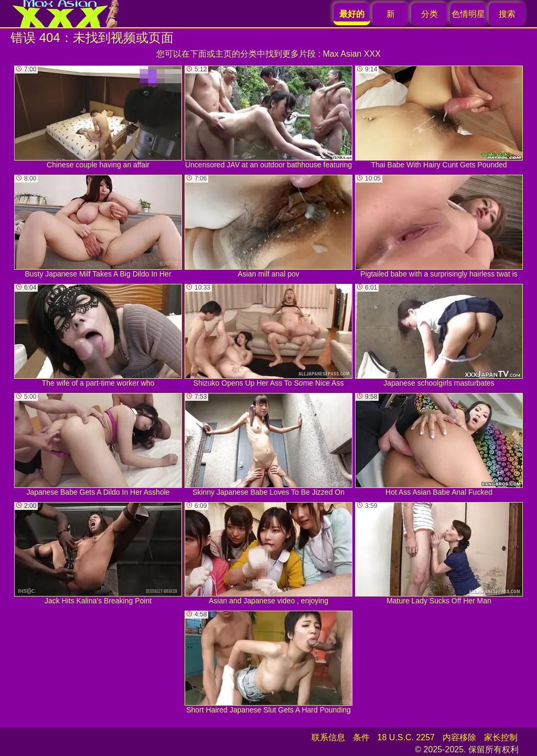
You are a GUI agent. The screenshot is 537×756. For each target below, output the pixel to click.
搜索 (507, 14)
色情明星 (468, 14)
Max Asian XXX (352, 54)
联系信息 (328, 737)
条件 (361, 737)
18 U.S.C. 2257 (406, 737)
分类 (429, 14)
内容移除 (459, 737)
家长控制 (501, 737)
